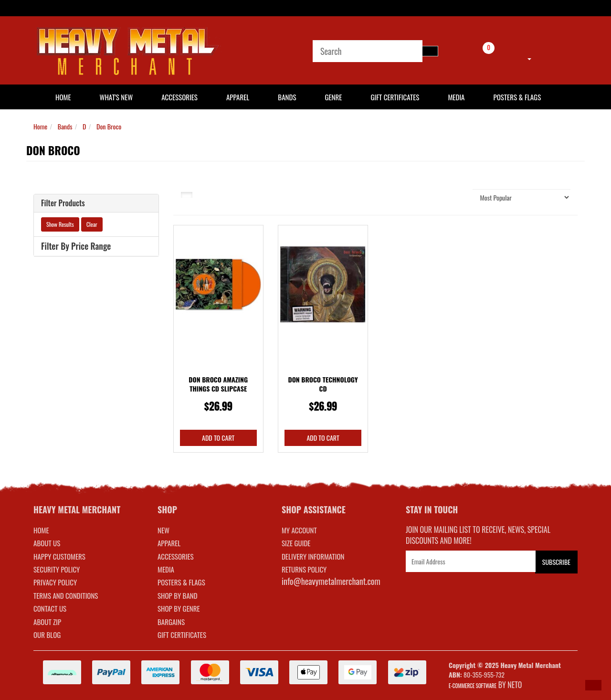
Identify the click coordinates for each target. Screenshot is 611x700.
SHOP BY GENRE (179, 608)
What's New (116, 97)
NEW (163, 530)
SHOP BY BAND (178, 595)
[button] (593, 685)
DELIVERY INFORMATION (313, 556)
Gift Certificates (395, 97)
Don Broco (109, 126)
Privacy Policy (55, 582)
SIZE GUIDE (296, 543)
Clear (92, 224)
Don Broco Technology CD (323, 384)
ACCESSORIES (176, 556)
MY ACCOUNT (299, 530)
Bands (287, 97)
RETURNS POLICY (304, 569)
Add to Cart (218, 438)
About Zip (47, 622)
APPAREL (169, 543)
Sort (455, 197)
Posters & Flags (517, 97)
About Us (47, 543)
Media (456, 97)
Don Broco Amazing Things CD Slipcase (218, 384)
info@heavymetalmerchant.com (331, 581)
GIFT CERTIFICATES (182, 635)
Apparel (238, 97)
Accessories (179, 97)
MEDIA (166, 569)
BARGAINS (171, 622)
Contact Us (50, 608)
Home (40, 126)
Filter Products (63, 203)
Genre (333, 97)
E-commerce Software (473, 686)
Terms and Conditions (66, 595)
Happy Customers (59, 556)
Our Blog (47, 635)
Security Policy (57, 569)
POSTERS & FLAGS (181, 582)
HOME (63, 97)
